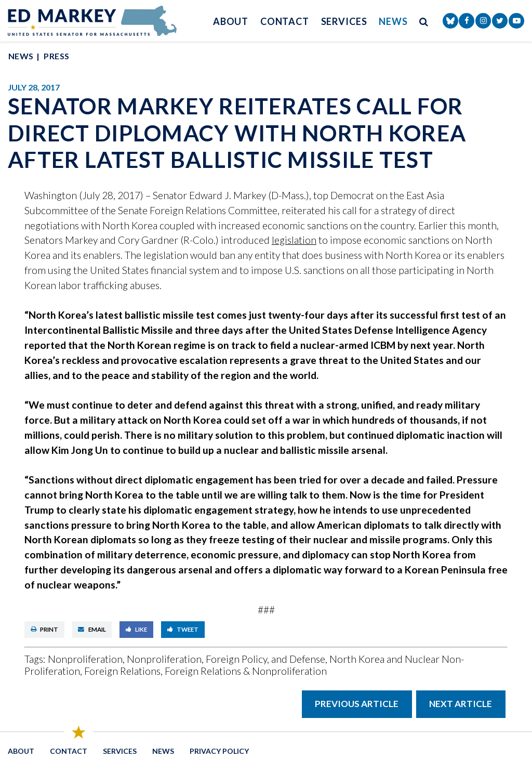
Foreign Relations (122, 671)
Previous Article (357, 704)
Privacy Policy (219, 751)
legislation (294, 240)
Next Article (461, 704)
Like (137, 629)
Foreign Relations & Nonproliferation (246, 671)
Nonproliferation (85, 659)
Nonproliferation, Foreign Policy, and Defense (226, 659)
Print (45, 629)
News (393, 21)
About (231, 21)
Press (56, 56)
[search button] (424, 21)
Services (344, 21)
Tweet (183, 629)
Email (92, 629)
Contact (285, 21)
